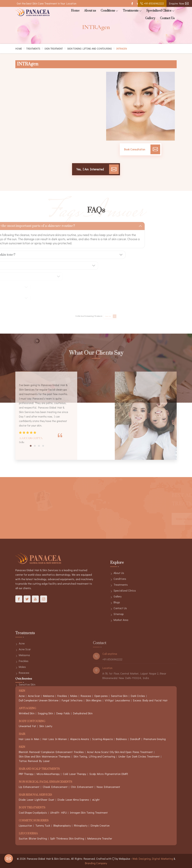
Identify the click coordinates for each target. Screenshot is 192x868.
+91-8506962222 (152, 3)
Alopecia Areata (80, 739)
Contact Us (167, 18)
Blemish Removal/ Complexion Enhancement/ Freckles (51, 752)
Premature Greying (155, 739)
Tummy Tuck (43, 825)
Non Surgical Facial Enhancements (46, 782)
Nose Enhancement (108, 787)
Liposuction (25, 825)
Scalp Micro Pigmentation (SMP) (109, 774)
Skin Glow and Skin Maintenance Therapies (45, 756)
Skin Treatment (54, 49)
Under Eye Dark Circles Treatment (139, 756)
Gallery (150, 18)
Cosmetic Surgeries (34, 821)
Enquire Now (179, 3)
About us (90, 11)
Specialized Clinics (160, 11)
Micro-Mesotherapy (48, 774)
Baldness (121, 739)
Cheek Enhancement (55, 787)
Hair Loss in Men (29, 739)
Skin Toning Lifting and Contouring (90, 49)
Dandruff (135, 739)
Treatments (132, 11)
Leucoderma (28, 834)
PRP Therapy (26, 774)
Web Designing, (142, 859)
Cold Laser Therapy (75, 774)
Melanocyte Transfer (100, 838)
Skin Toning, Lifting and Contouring (94, 756)
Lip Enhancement (29, 787)
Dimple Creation (100, 825)
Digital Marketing (163, 859)
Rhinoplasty (81, 825)
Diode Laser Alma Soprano (73, 800)
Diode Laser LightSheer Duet (37, 800)
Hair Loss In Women (55, 739)
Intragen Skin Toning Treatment (89, 812)
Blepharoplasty (62, 825)
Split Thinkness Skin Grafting (67, 838)
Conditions (109, 11)
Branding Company (96, 863)
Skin (22, 747)
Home (75, 11)
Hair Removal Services (35, 795)
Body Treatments (32, 808)
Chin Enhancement (82, 787)
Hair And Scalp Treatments (39, 769)
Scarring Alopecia (102, 739)
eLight (96, 800)
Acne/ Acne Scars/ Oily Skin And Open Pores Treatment (120, 752)
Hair (22, 734)
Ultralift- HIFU (58, 812)
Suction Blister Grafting (33, 838)
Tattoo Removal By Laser (34, 761)
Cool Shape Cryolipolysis (33, 812)
